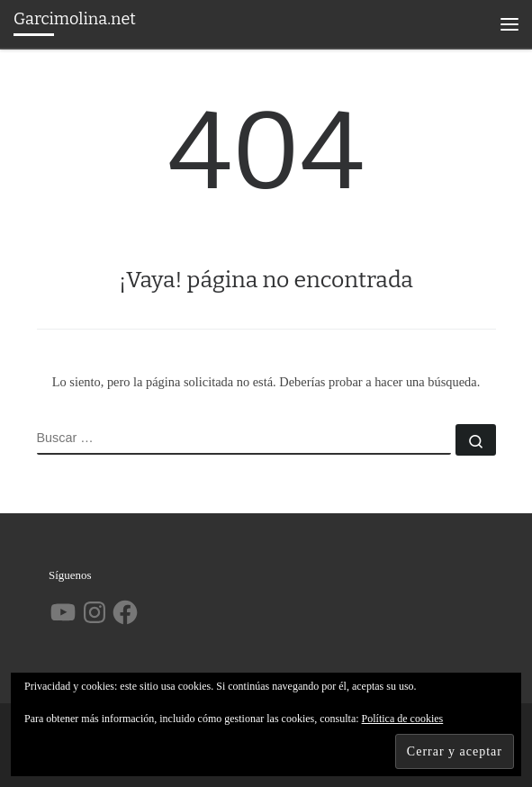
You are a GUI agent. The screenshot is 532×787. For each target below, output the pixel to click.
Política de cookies (403, 719)
